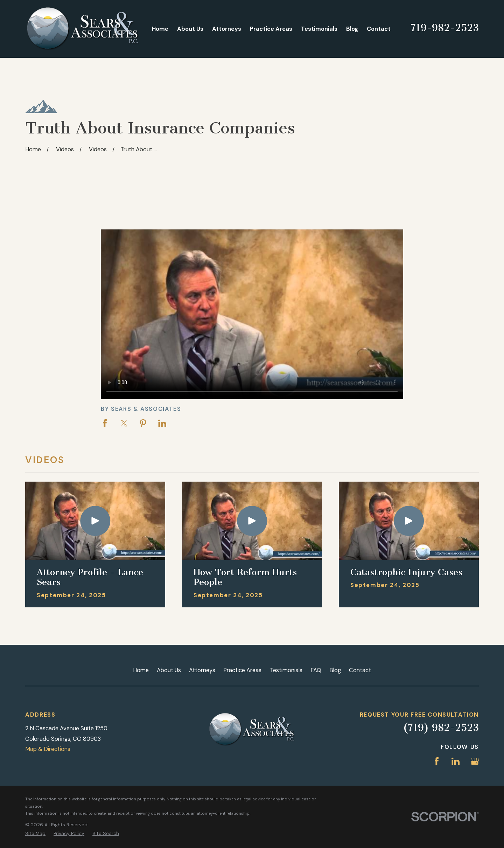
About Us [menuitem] (190, 29)
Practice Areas (242, 670)
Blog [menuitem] (352, 29)
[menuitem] (35, 833)
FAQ (316, 670)
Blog (335, 670)
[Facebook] (437, 761)
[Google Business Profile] (475, 761)
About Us (169, 670)
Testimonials (286, 670)
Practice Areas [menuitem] (271, 29)
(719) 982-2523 (441, 728)
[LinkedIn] (456, 761)
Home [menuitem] (160, 29)
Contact (360, 670)
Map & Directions (48, 749)
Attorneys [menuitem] (227, 29)
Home (141, 670)
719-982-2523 (445, 28)
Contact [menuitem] (379, 29)
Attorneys (202, 670)
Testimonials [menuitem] (319, 29)
